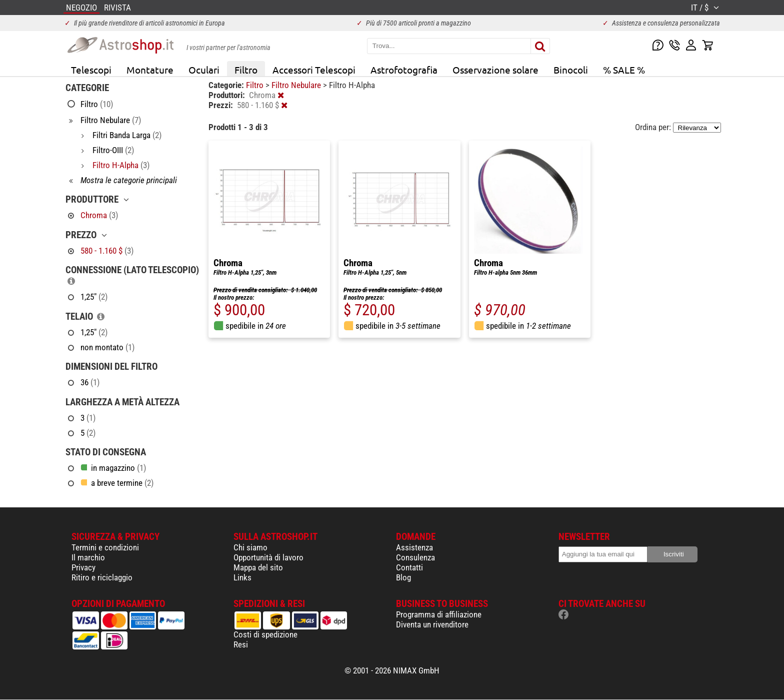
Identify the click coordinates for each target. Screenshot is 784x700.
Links (242, 577)
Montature (150, 70)
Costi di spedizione (265, 634)
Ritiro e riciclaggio (102, 577)
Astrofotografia (404, 70)
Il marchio (88, 557)
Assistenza (414, 547)
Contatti (409, 567)
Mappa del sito (258, 567)
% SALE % (624, 70)
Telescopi (91, 70)
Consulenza (415, 557)
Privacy (83, 567)
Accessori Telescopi (314, 70)
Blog (403, 577)
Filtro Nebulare (297, 85)
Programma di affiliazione (439, 614)
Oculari (204, 70)
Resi (241, 644)
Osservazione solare (495, 70)
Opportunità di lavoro (268, 557)
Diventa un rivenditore (432, 624)
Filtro (246, 70)
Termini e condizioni (105, 547)
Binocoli (571, 70)
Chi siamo (250, 547)
